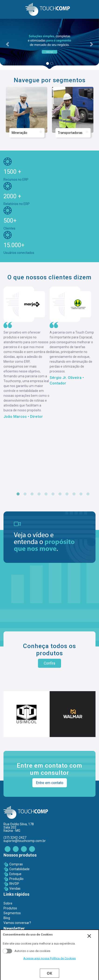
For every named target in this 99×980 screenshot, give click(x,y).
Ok (49, 973)
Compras (16, 864)
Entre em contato (50, 783)
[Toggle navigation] (6, 9)
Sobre (8, 903)
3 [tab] (32, 494)
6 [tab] (53, 494)
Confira (49, 663)
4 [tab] (39, 494)
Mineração (27, 132)
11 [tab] (88, 494)
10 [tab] (81, 494)
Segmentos (12, 913)
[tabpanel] (27, 353)
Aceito (7, 951)
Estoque (15, 874)
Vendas (15, 889)
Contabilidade (19, 869)
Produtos (10, 908)
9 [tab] (74, 494)
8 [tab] (67, 494)
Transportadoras (73, 132)
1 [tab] (18, 494)
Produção (16, 879)
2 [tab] (25, 494)
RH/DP (14, 884)
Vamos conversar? (17, 923)
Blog (7, 918)
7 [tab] (60, 494)
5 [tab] (46, 494)
